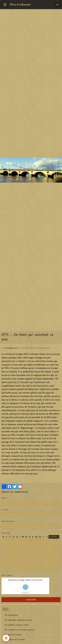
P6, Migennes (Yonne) (15, 639)
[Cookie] (6, 638)
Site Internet (8, 521)
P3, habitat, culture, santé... (17, 625)
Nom (4, 498)
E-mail (5, 510)
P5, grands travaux (13, 634)
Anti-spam (7, 575)
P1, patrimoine (11, 615)
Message (6, 533)
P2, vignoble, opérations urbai (18, 620)
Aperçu (54, 537)
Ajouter (31, 600)
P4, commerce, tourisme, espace (19, 630)
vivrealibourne (12, 348)
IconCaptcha (25, 593)
